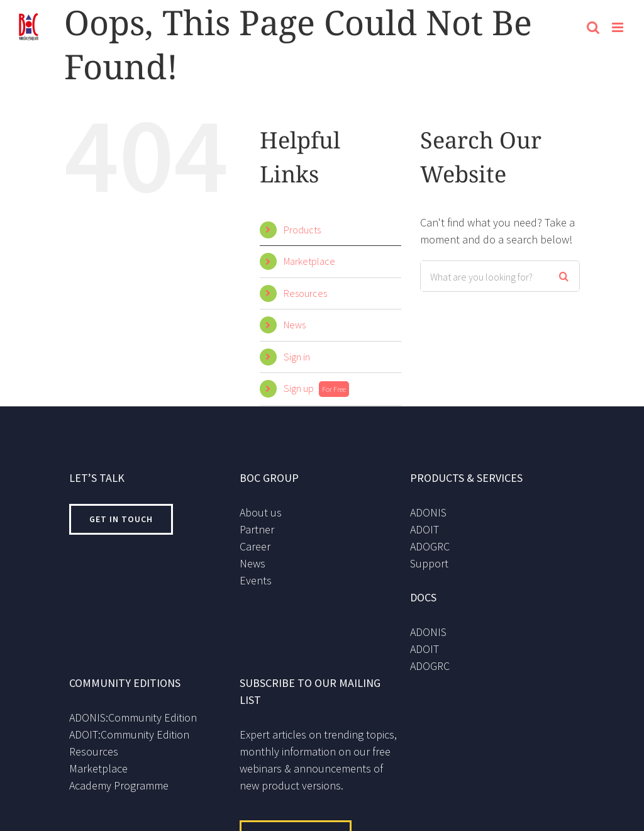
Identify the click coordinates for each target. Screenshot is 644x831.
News (295, 325)
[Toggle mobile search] (593, 27)
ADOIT (425, 529)
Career (255, 546)
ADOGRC (430, 546)
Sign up (316, 388)
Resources (305, 293)
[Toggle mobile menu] (619, 27)
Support (429, 563)
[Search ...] (484, 276)
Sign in (297, 357)
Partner (257, 529)
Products (302, 230)
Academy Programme (119, 785)
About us (261, 512)
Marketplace (309, 261)
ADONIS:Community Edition (133, 717)
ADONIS (428, 512)
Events (256, 580)
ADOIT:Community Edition (129, 734)
